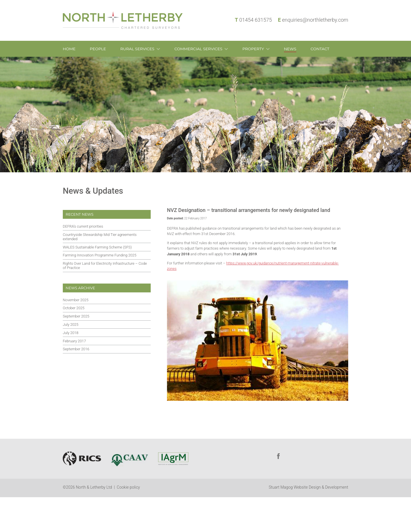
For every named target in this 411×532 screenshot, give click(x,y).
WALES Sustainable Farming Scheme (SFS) (97, 247)
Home (69, 49)
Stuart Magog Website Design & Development (309, 487)
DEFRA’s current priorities (83, 226)
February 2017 (74, 341)
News (290, 49)
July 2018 (71, 333)
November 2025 (76, 300)
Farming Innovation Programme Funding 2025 (100, 255)
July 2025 (71, 324)
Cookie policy (128, 487)
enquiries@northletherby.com (315, 20)
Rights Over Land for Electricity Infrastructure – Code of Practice (105, 266)
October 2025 (74, 308)
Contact (320, 49)
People (98, 49)
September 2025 (76, 316)
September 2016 (76, 349)
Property (253, 49)
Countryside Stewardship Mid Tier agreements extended (100, 237)
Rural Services (137, 49)
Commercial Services (198, 49)
